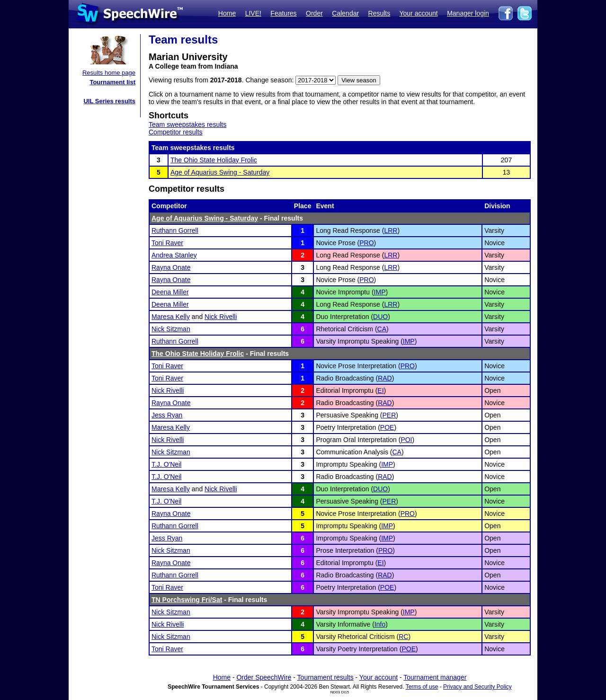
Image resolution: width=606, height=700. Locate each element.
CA (382, 329)
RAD (385, 378)
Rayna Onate (171, 267)
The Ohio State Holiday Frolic (214, 160)
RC (403, 637)
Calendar (345, 13)
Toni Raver (167, 243)
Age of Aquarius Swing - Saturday (220, 172)
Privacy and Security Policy (477, 687)
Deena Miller (170, 292)
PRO (366, 243)
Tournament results (325, 677)
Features (283, 13)
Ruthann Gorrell (175, 230)
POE (387, 427)
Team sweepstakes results (187, 124)
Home (227, 13)
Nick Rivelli (221, 317)
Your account (418, 13)
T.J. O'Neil (166, 464)
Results (379, 13)
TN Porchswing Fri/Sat (187, 600)
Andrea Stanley (174, 255)
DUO (380, 317)
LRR (391, 230)
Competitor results (176, 132)
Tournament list (112, 82)
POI (406, 440)
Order (314, 13)
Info (380, 624)
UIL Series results (109, 101)
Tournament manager (435, 677)
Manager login (468, 13)
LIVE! (253, 13)
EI (380, 390)
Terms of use (422, 687)
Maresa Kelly (171, 317)
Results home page (109, 73)
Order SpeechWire (264, 677)
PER (389, 415)
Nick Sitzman (171, 329)
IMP (380, 292)
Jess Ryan (167, 415)
